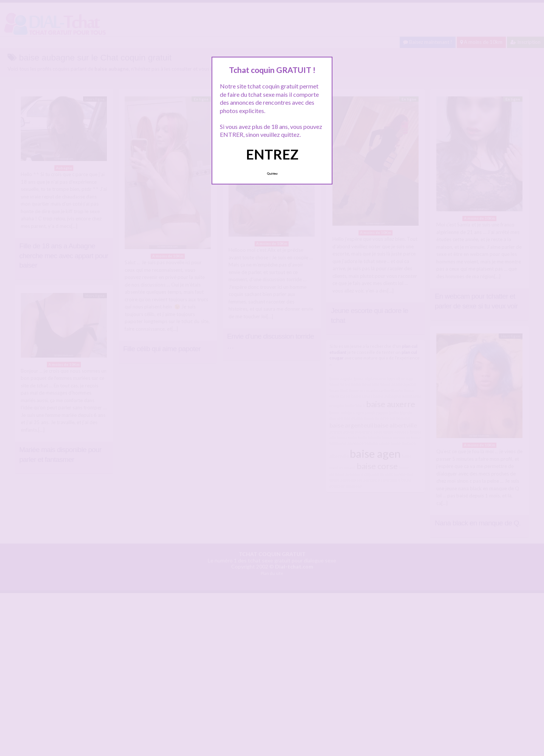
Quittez (272, 174)
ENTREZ (272, 154)
